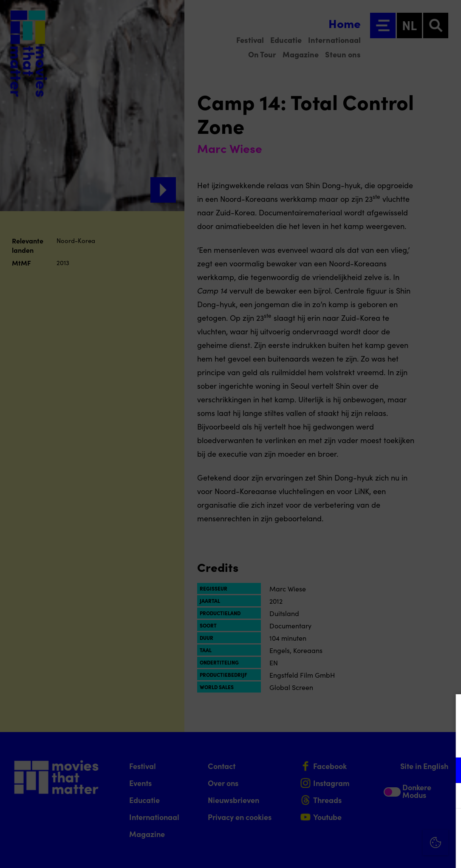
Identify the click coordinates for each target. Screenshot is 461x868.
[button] (380, 770)
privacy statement (355, 742)
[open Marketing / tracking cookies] (447, 797)
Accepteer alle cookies (389, 827)
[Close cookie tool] (448, 710)
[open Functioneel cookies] (447, 771)
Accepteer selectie (389, 852)
